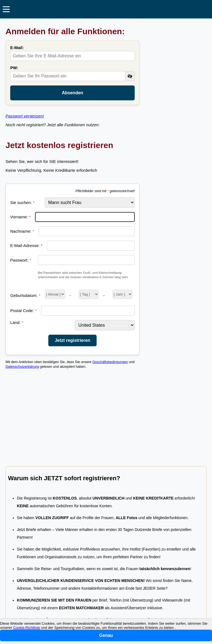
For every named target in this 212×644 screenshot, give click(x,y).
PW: (14, 68)
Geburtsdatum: (25, 295)
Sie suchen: (22, 202)
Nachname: (22, 231)
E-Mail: (17, 48)
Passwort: (21, 260)
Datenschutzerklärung (22, 367)
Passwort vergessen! (25, 116)
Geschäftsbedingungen (110, 362)
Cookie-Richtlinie (27, 628)
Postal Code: (23, 311)
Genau (106, 635)
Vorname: (20, 217)
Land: (17, 322)
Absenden (72, 93)
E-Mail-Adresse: (26, 245)
